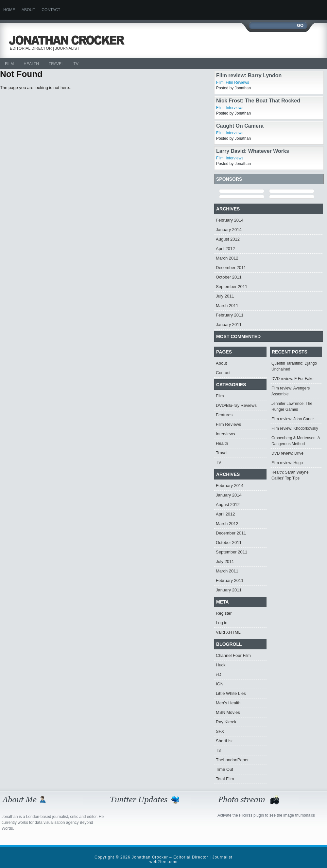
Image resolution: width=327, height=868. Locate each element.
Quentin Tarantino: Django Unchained (294, 366)
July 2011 (225, 296)
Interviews (234, 108)
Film (9, 64)
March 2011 (227, 306)
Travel (56, 64)
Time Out (224, 769)
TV (76, 64)
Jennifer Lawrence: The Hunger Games (292, 407)
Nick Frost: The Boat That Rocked (258, 101)
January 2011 (229, 325)
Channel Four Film (233, 655)
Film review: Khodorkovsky (295, 428)
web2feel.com (163, 862)
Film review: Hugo (287, 463)
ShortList (224, 741)
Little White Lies (231, 693)
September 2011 (232, 287)
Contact (51, 10)
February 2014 (230, 220)
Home (9, 10)
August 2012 (228, 239)
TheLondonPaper (232, 760)
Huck (221, 665)
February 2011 (230, 315)
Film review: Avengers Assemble (291, 391)
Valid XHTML (228, 632)
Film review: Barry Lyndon (249, 75)
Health (31, 64)
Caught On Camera (240, 126)
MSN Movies (228, 712)
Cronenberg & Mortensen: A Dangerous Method (296, 441)
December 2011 (231, 268)
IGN (220, 684)
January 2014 (229, 230)
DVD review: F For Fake (293, 379)
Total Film (225, 779)
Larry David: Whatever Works (253, 151)
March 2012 (227, 258)
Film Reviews (237, 82)
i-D (219, 674)
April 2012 (225, 249)
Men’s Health (228, 703)
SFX (220, 731)
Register (224, 613)
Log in (222, 623)
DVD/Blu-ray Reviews (236, 405)
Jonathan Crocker (69, 40)
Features (224, 415)
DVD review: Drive (287, 453)
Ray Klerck (226, 722)
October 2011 (229, 277)
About (28, 10)
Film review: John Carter (293, 419)
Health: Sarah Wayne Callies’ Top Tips (290, 475)
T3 (218, 750)
